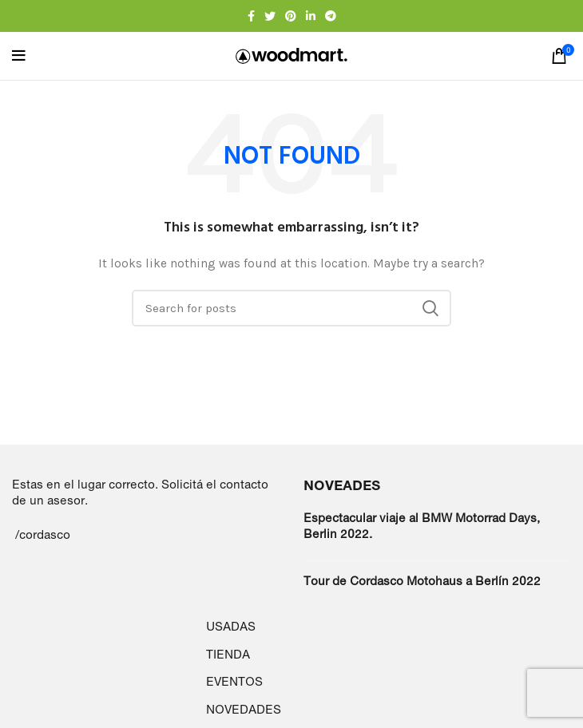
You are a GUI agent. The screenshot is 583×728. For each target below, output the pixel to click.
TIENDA (228, 654)
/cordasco (43, 534)
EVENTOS (234, 681)
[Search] (291, 308)
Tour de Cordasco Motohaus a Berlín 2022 (422, 581)
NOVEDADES (244, 709)
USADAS (231, 626)
